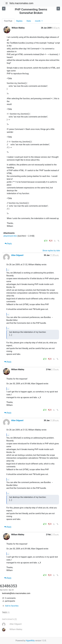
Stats (29, 21)
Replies (19, 21)
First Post (8, 21)
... (8, 270)
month (38, 21)
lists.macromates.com (21, 3)
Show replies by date (51, 251)
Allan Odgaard (17, 255)
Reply (8, 244)
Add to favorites (10, 606)
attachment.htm (10, 236)
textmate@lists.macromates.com (16, 593)
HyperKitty (30, 641)
